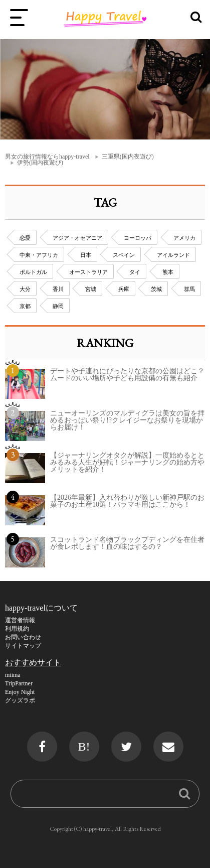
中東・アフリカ (39, 255)
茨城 (156, 289)
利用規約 (17, 629)
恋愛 (25, 238)
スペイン (124, 255)
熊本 (168, 272)
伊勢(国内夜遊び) (40, 163)
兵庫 (124, 289)
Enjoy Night (20, 692)
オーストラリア (88, 272)
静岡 (58, 306)
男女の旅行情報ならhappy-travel (47, 157)
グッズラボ (20, 700)
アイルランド (173, 255)
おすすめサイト (33, 663)
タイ (135, 272)
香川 (58, 289)
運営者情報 (20, 620)
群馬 (189, 289)
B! (84, 747)
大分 (25, 289)
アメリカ (184, 238)
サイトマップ (23, 646)
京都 (25, 306)
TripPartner (19, 683)
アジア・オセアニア (77, 238)
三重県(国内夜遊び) (128, 157)
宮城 (91, 289)
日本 (86, 255)
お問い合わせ (23, 637)
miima (13, 675)
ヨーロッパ (138, 238)
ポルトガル (33, 272)
